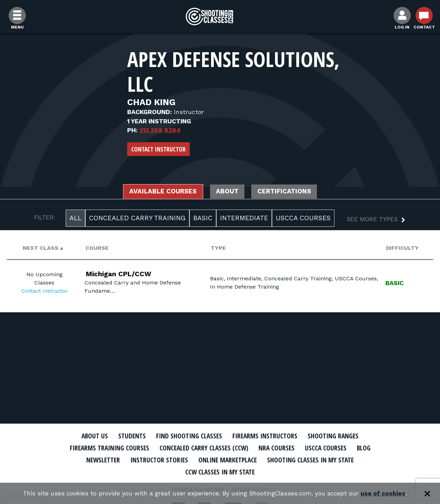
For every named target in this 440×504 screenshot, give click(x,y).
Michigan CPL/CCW (122, 275)
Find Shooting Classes (187, 436)
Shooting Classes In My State (316, 459)
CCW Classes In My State (220, 471)
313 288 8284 (160, 130)
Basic (203, 219)
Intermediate (244, 219)
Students (127, 436)
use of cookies (385, 494)
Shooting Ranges (339, 436)
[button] (370, 221)
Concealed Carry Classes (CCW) (204, 448)
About (228, 192)
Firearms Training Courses (104, 448)
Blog (371, 448)
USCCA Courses (303, 219)
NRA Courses (280, 448)
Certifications (289, 192)
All (75, 219)
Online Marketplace (228, 459)
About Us (88, 436)
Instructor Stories (155, 459)
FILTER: (45, 218)
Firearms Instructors (267, 436)
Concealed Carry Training (137, 219)
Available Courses (159, 192)
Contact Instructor (158, 149)
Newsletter (96, 459)
